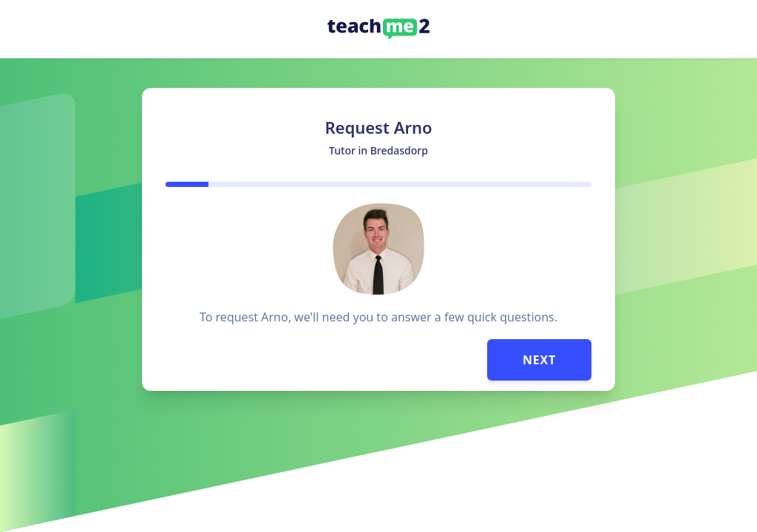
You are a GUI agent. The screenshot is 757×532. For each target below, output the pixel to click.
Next (539, 360)
